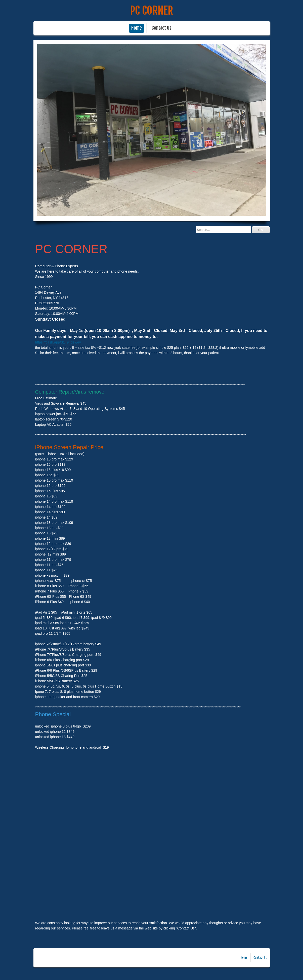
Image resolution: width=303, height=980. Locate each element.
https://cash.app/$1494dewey (58, 342)
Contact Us (162, 28)
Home (137, 28)
